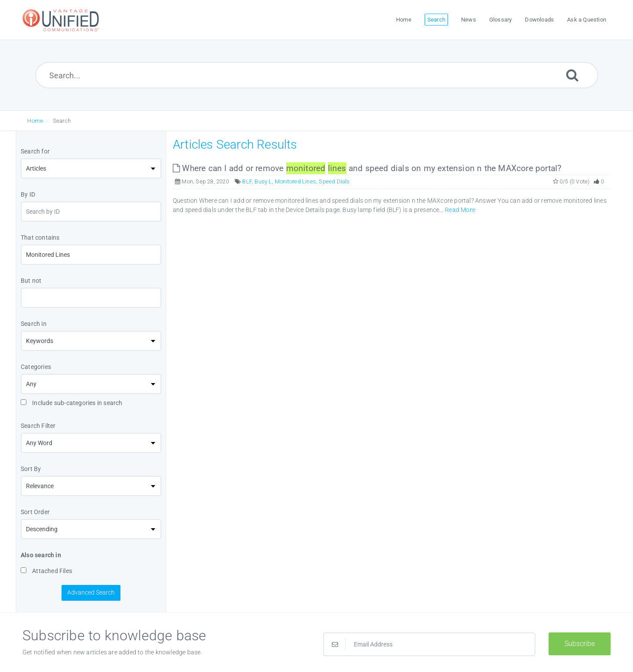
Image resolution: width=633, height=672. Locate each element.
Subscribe (580, 644)
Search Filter (38, 426)
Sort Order (35, 512)
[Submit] (572, 75)
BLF (247, 181)
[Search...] (317, 75)
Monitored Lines (295, 181)
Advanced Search (91, 592)
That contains (40, 237)
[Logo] (62, 20)
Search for (35, 151)
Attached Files (46, 571)
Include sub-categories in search (72, 403)
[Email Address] (429, 644)
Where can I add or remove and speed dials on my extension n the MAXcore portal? (367, 168)
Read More (460, 210)
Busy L (263, 181)
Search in (34, 324)
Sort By (31, 469)
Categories (36, 367)
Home (35, 121)
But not (31, 281)
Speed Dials (334, 181)
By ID (28, 194)
